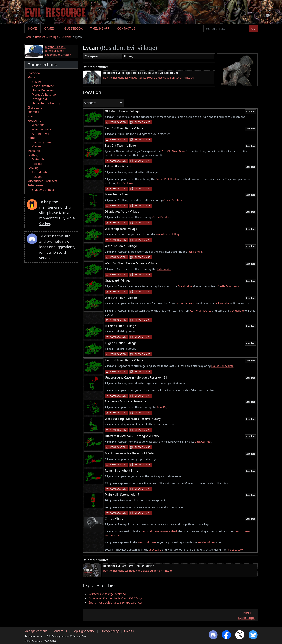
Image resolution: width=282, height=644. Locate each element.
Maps (31, 77)
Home (33, 29)
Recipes (37, 164)
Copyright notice (84, 631)
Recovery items (42, 142)
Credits (129, 631)
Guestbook (73, 29)
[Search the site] (226, 29)
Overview (34, 73)
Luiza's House (125, 183)
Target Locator (235, 550)
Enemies (67, 37)
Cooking (33, 168)
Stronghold (39, 99)
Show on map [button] (142, 122)
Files (30, 116)
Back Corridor (203, 442)
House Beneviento (44, 90)
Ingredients (40, 172)
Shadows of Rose (43, 190)
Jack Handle (195, 252)
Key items (38, 146)
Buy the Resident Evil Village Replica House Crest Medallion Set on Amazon (148, 78)
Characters (35, 108)
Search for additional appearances (116, 603)
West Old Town (147, 542)
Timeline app (100, 29)
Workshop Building (167, 234)
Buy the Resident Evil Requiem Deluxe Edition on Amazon (138, 571)
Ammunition (40, 133)
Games (50, 29)
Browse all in (116, 598)
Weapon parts (41, 129)
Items (31, 138)
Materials (38, 159)
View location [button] (118, 122)
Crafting (33, 155)
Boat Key (162, 407)
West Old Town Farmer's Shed (159, 531)
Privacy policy (109, 631)
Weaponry (34, 120)
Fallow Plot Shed (166, 179)
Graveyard (155, 550)
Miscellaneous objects (42, 181)
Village (36, 82)
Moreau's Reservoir (45, 95)
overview (107, 594)
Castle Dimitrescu (44, 86)
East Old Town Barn (173, 151)
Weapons (38, 125)
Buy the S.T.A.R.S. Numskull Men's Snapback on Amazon (58, 51)
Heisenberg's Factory (46, 103)
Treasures (34, 151)
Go (253, 29)
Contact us (126, 29)
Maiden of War (207, 542)
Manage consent (36, 631)
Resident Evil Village (47, 37)
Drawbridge (185, 286)
